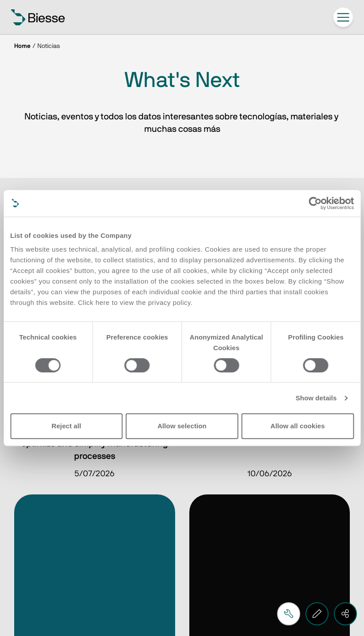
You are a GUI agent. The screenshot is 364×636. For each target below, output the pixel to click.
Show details (316, 398)
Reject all (66, 426)
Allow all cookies (298, 426)
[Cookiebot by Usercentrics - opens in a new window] (315, 203)
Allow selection (182, 426)
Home (22, 46)
